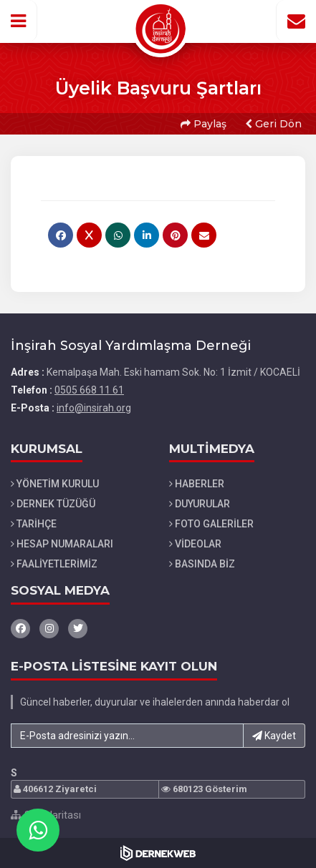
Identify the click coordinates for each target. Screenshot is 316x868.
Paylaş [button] (204, 124)
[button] (19, 21)
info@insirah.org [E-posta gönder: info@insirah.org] (94, 408)
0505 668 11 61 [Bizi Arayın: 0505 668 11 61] (89, 390)
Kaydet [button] (274, 736)
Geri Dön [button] (273, 124)
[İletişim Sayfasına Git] (296, 21)
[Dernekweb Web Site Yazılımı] (158, 853)
